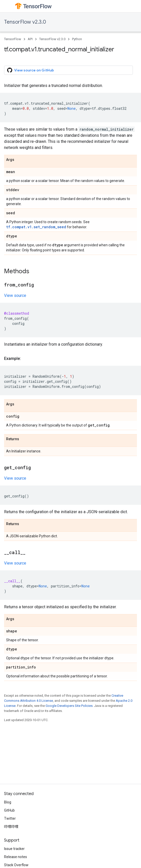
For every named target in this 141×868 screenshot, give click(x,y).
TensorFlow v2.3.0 (25, 22)
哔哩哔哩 (11, 827)
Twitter (10, 818)
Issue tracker (14, 849)
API (30, 39)
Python (77, 39)
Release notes (16, 857)
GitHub (9, 810)
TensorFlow (13, 39)
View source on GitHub (31, 70)
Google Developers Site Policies (69, 706)
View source (15, 295)
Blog (8, 802)
